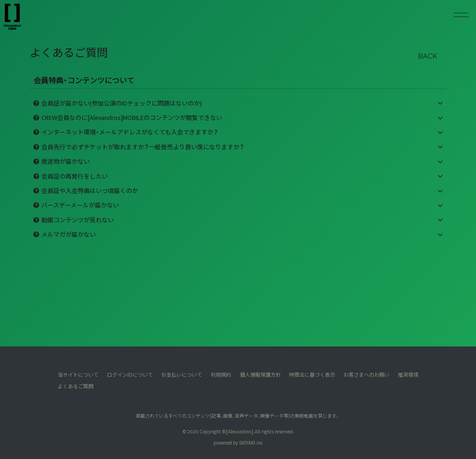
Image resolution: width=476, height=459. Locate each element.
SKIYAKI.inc (251, 442)
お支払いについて (182, 374)
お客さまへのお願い (367, 374)
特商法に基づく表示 (312, 374)
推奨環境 (409, 374)
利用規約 (221, 374)
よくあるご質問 (75, 386)
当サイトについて (78, 374)
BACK (427, 56)
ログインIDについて (130, 374)
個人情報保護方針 (260, 374)
